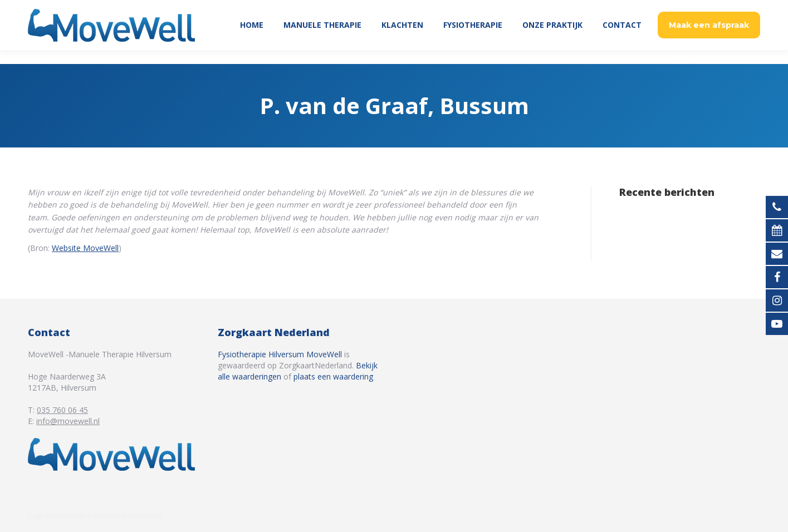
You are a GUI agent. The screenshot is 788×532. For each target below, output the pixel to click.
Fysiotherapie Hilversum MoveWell (280, 354)
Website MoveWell (85, 248)
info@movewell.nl (68, 421)
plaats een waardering (333, 376)
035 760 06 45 (731, 7)
